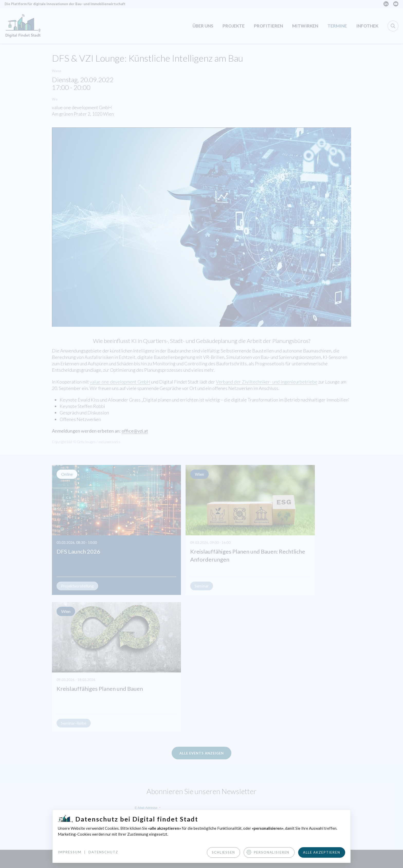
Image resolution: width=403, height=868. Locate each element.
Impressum (70, 852)
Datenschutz (103, 852)
